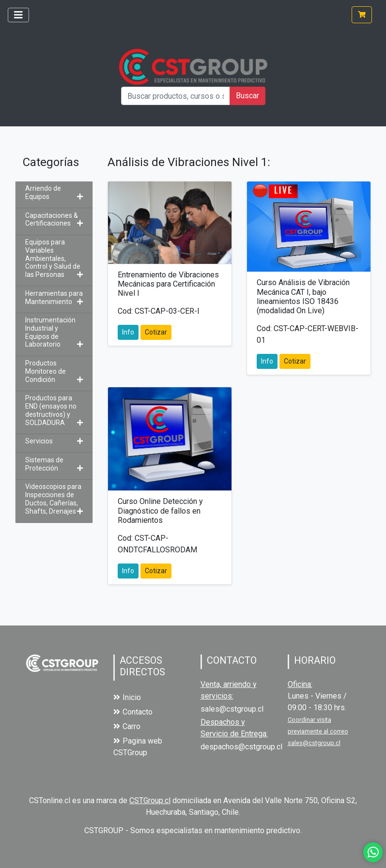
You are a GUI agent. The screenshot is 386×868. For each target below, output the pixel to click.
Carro (127, 726)
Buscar (247, 96)
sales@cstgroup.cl (232, 709)
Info (128, 332)
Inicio (127, 697)
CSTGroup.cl (150, 800)
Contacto (133, 712)
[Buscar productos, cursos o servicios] (176, 96)
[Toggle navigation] (18, 15)
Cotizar (156, 332)
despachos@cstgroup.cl (241, 747)
